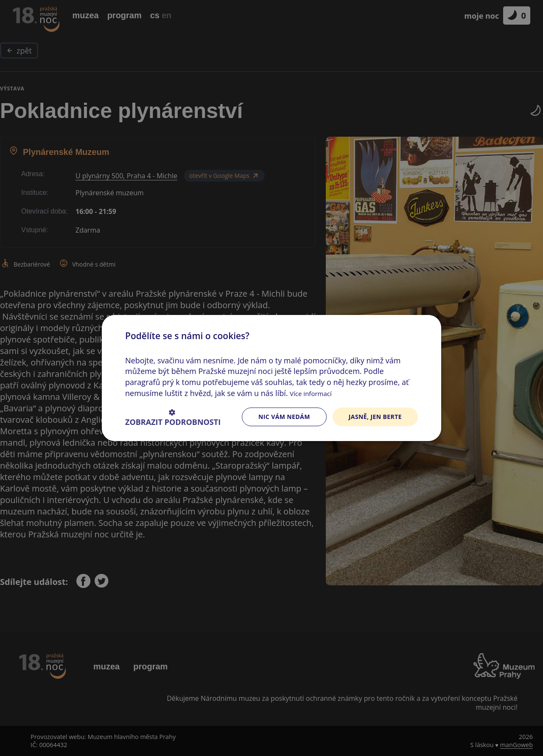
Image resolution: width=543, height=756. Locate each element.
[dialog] (271, 378)
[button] (173, 417)
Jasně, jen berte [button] (375, 417)
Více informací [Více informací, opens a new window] (311, 393)
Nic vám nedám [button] (284, 417)
